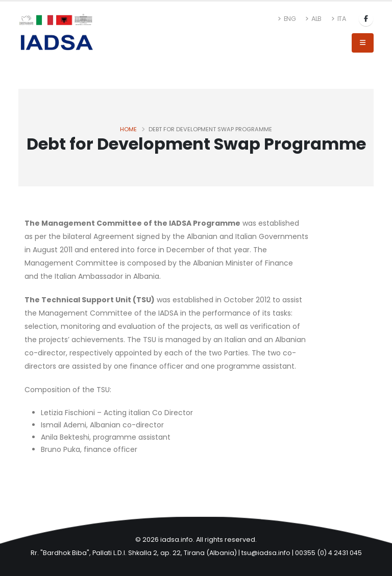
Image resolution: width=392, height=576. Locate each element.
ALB (313, 19)
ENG (287, 19)
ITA (339, 19)
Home (128, 129)
